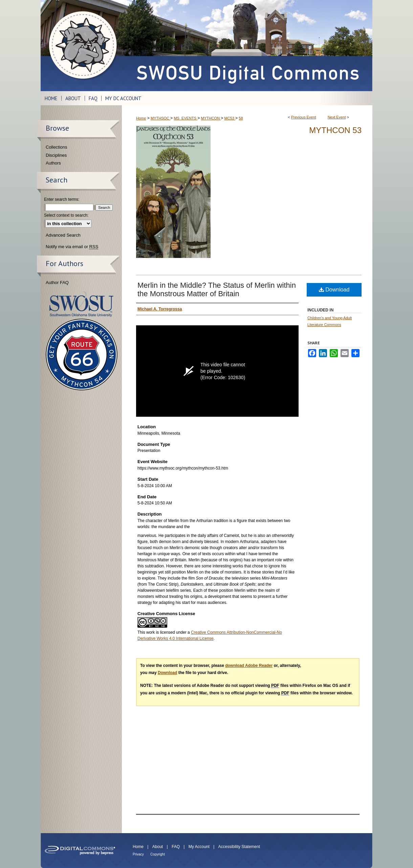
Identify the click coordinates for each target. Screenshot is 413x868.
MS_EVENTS (186, 118)
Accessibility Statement (239, 847)
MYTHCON (211, 118)
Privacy (138, 854)
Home (141, 118)
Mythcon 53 (335, 130)
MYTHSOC (160, 118)
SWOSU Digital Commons (247, 46)
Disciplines (56, 155)
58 (241, 118)
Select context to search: (66, 215)
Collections (57, 147)
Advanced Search (63, 235)
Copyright (158, 854)
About (158, 847)
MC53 (230, 118)
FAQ (176, 847)
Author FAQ (57, 283)
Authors (53, 163)
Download (334, 290)
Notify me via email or (72, 247)
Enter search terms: (62, 199)
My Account (199, 847)
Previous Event (304, 117)
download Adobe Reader (249, 666)
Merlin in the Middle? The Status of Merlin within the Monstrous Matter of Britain (217, 289)
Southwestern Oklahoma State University (81, 304)
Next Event (337, 117)
